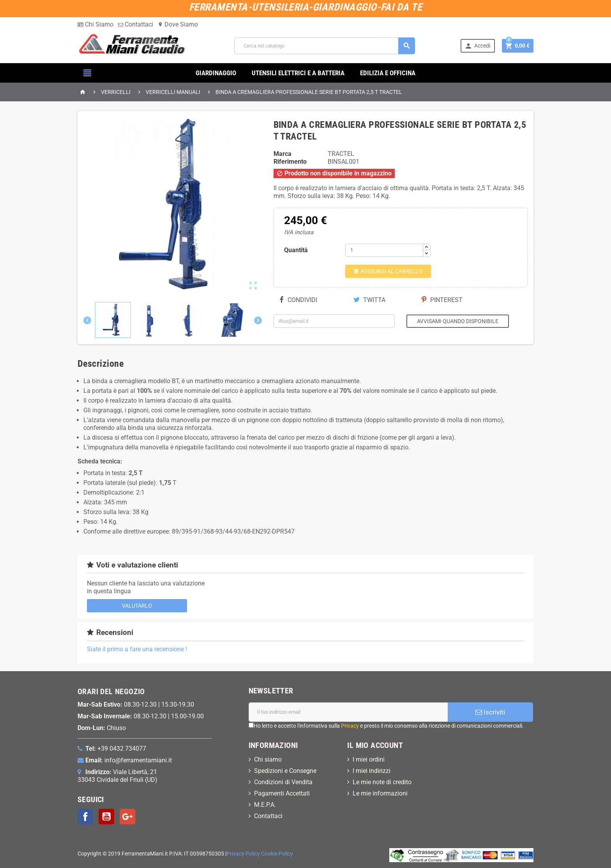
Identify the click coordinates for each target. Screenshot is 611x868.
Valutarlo (137, 606)
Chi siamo (268, 759)
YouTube (106, 817)
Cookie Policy (277, 854)
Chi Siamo (95, 24)
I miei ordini (369, 759)
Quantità (296, 250)
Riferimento (290, 162)
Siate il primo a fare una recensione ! (137, 649)
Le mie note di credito (382, 782)
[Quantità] (384, 250)
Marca (283, 154)
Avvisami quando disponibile (458, 321)
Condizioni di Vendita (283, 782)
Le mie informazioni (380, 793)
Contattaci (136, 24)
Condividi (298, 300)
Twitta (369, 300)
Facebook (85, 817)
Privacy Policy (243, 854)
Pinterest (442, 300)
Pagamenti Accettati (282, 793)
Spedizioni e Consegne (285, 771)
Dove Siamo (178, 24)
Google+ (127, 817)
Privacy (350, 726)
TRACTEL (341, 154)
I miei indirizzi (372, 771)
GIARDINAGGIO (216, 73)
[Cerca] (325, 46)
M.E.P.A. (265, 805)
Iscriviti (490, 712)
